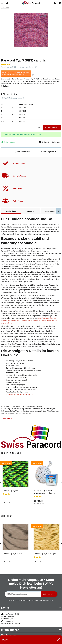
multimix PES (32, 67)
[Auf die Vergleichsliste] (39, 16)
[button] (55, 3)
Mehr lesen (6, 86)
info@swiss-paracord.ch (12, 624)
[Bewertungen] (6, 65)
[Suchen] (7, 3)
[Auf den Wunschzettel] (45, 16)
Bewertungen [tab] (50, 211)
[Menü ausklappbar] (2, 3)
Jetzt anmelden (49, 594)
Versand (21, 98)
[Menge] (19, 127)
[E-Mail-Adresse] (23, 594)
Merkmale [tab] (31, 211)
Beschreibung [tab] (11, 211)
